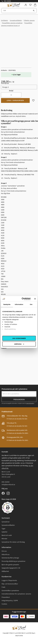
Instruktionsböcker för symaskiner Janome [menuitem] (16, 594)
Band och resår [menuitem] (7, 535)
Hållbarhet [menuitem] (5, 571)
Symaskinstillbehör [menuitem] (8, 525)
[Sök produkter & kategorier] (19, 11)
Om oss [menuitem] (4, 551)
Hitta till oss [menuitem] (6, 555)
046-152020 (7, 1)
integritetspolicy (30, 403)
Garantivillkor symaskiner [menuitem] (10, 591)
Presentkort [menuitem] (6, 597)
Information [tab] (19, 304)
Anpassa (19, 344)
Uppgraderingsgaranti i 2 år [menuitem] (11, 568)
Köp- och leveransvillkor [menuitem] (10, 584)
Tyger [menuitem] (3, 529)
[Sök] (34, 11)
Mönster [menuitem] (4, 539)
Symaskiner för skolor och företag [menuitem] (13, 542)
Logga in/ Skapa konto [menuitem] (9, 580)
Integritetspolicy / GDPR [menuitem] (10, 601)
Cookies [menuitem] (4, 604)
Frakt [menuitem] (3, 587)
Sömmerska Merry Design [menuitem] (10, 558)
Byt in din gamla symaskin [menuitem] (10, 565)
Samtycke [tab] (7, 304)
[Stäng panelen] (35, 299)
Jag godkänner (19, 338)
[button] (30, 5)
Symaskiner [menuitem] (6, 522)
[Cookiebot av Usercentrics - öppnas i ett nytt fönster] (23, 299)
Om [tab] (31, 304)
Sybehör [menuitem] (5, 532)
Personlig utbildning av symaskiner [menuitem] (14, 561)
